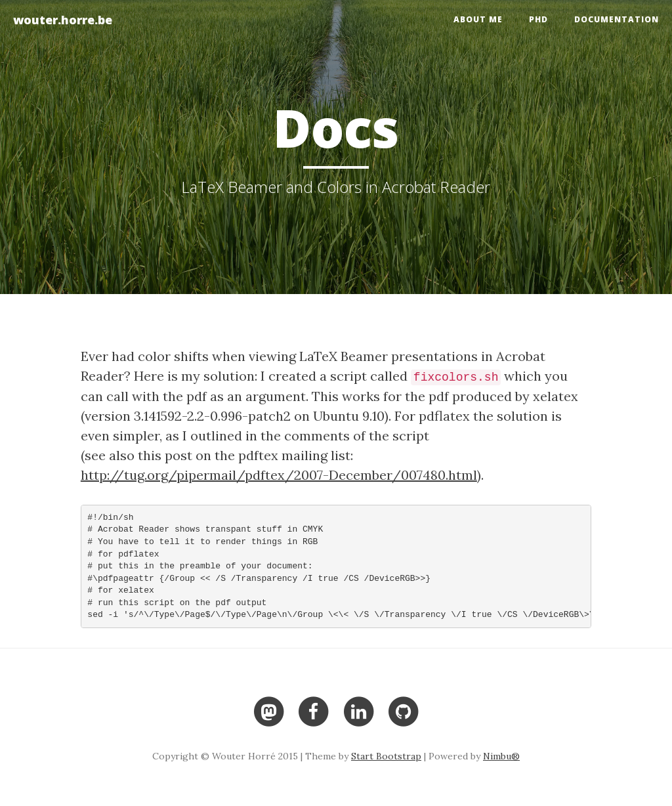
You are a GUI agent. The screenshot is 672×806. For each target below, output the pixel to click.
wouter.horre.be (63, 20)
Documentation (617, 19)
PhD (538, 19)
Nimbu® (501, 756)
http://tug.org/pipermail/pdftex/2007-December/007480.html (279, 475)
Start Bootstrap (386, 756)
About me (478, 19)
